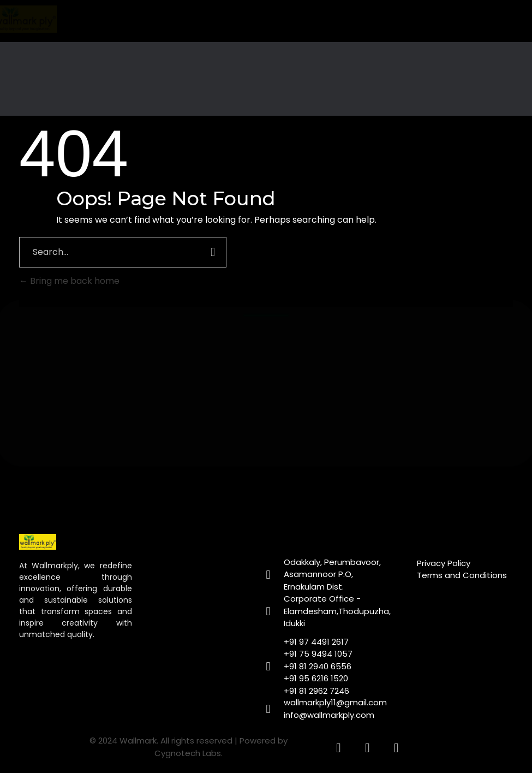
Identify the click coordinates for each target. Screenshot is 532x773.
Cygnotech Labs (188, 753)
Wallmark (138, 741)
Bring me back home (69, 281)
